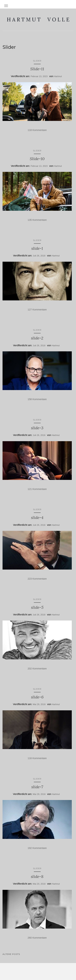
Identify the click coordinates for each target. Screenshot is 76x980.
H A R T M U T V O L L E (38, 20)
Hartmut (58, 76)
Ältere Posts (11, 954)
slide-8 (37, 876)
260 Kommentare (37, 938)
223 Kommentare (37, 579)
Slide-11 (37, 69)
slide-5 (37, 607)
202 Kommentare (37, 669)
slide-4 (37, 518)
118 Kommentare (37, 130)
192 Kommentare (37, 848)
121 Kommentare (37, 489)
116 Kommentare (37, 758)
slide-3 (37, 428)
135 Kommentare (37, 220)
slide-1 (37, 248)
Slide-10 (37, 159)
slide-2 (37, 338)
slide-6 (37, 697)
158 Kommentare (37, 399)
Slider (37, 61)
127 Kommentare (37, 310)
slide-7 (37, 787)
